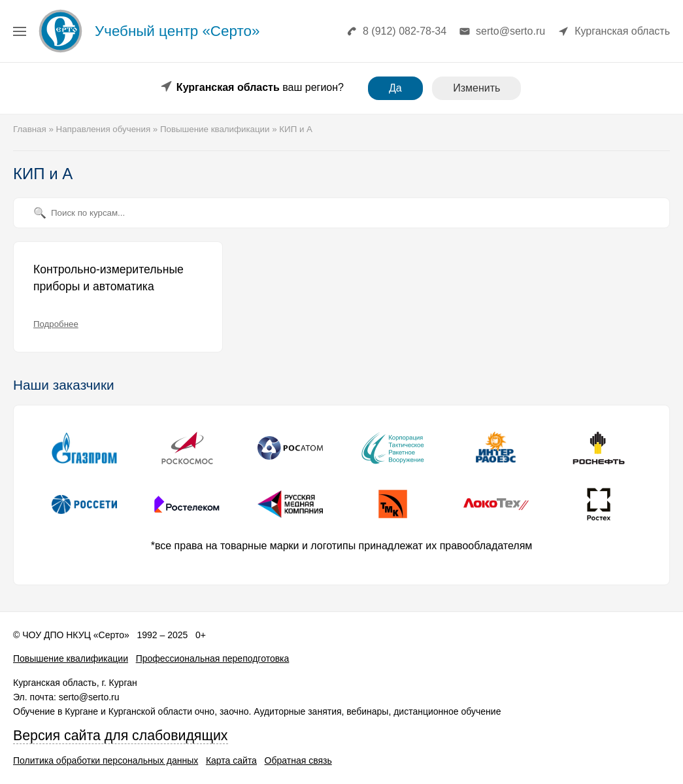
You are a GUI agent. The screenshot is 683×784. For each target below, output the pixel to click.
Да (395, 88)
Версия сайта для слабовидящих (121, 736)
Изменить (476, 88)
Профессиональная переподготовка (213, 658)
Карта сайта (231, 760)
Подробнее (56, 324)
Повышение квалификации (71, 658)
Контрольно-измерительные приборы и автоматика (108, 278)
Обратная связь (298, 760)
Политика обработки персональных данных (106, 760)
